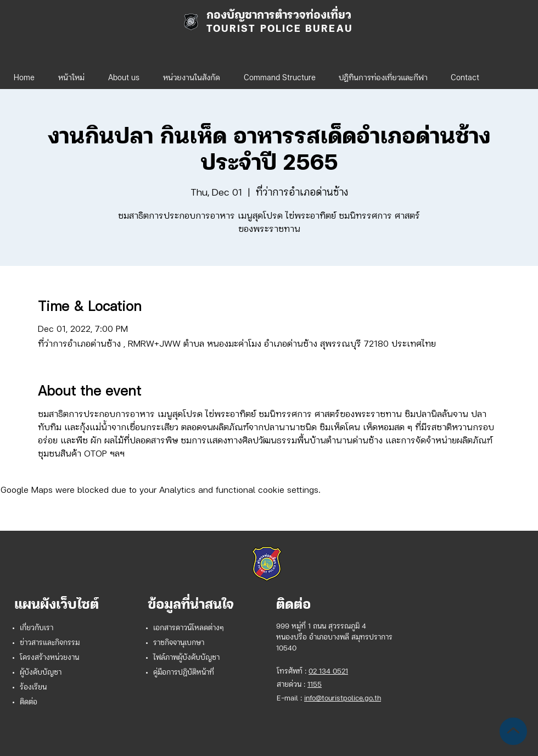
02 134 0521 (328, 672)
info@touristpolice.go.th (343, 699)
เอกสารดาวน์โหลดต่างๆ (189, 628)
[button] (191, 74)
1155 (315, 685)
